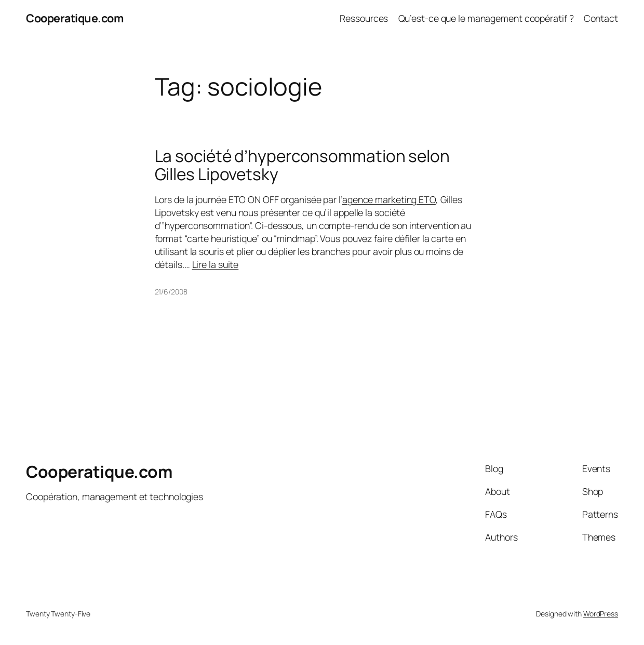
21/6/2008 (171, 292)
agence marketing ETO (389, 199)
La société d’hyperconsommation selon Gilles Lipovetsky (302, 165)
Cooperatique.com (75, 18)
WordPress (601, 614)
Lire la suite (216, 264)
